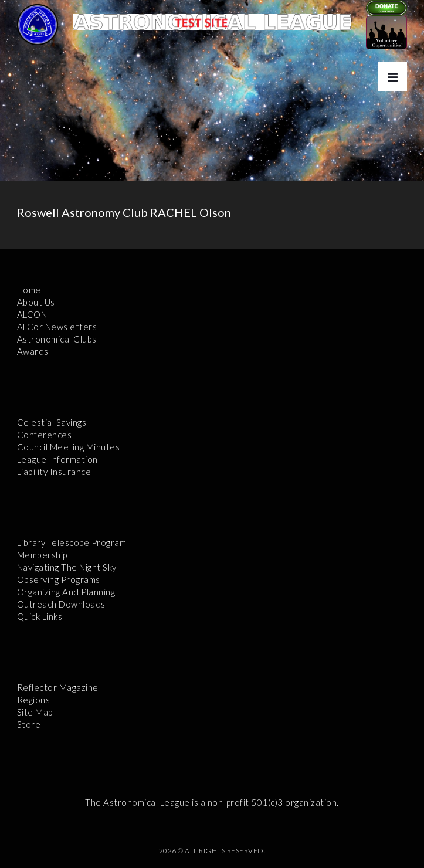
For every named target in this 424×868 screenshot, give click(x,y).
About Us (36, 302)
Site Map (35, 712)
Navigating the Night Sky (67, 567)
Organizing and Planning (66, 592)
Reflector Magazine (58, 687)
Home (29, 290)
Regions (34, 700)
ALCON (32, 314)
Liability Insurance (54, 472)
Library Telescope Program (72, 542)
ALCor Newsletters (57, 327)
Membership (42, 555)
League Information (57, 459)
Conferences (45, 435)
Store (29, 724)
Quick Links (40, 616)
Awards (33, 351)
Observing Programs (59, 579)
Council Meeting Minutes (69, 447)
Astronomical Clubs (57, 339)
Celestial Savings (52, 422)
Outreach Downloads (61, 604)
